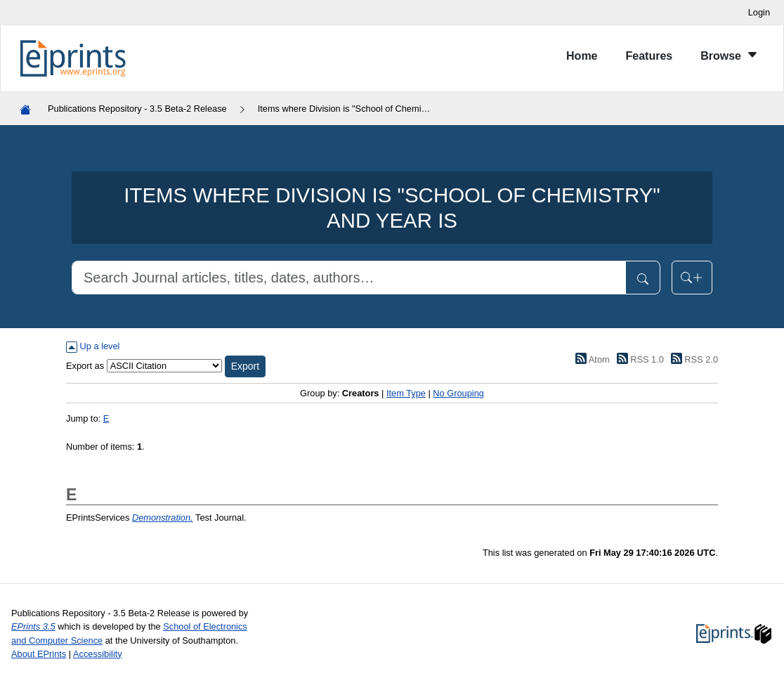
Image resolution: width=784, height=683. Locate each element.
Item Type (406, 393)
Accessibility (98, 654)
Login (759, 12)
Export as (85, 366)
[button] (245, 366)
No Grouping (458, 393)
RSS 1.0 (638, 359)
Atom (590, 359)
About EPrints (39, 654)
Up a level (93, 346)
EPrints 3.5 (33, 626)
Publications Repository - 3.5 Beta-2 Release (137, 109)
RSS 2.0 (692, 359)
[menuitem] (582, 59)
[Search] (349, 278)
